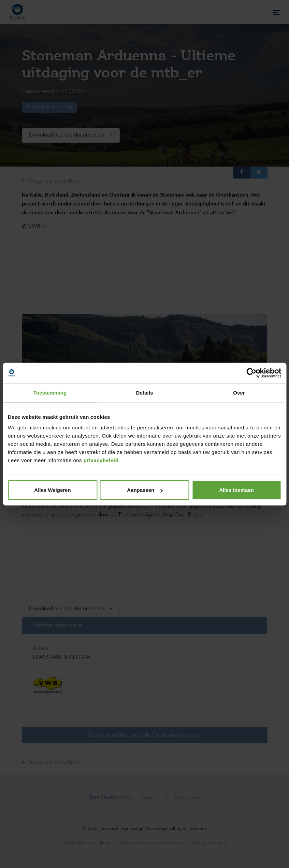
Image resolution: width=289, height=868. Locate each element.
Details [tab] (145, 392)
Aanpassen (145, 490)
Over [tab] (239, 392)
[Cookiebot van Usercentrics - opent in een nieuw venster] (251, 373)
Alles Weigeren (52, 490)
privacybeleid (101, 460)
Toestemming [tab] (50, 392)
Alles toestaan (236, 490)
